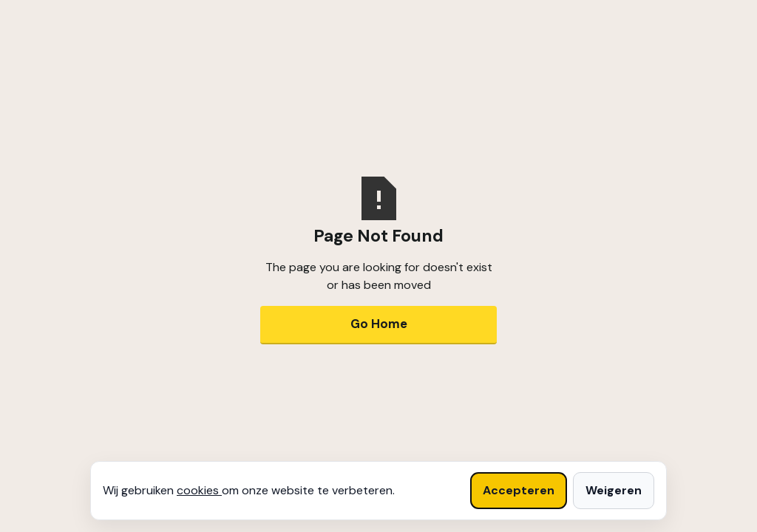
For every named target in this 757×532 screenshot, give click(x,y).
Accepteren (519, 490)
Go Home (379, 324)
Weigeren (614, 490)
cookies (199, 490)
